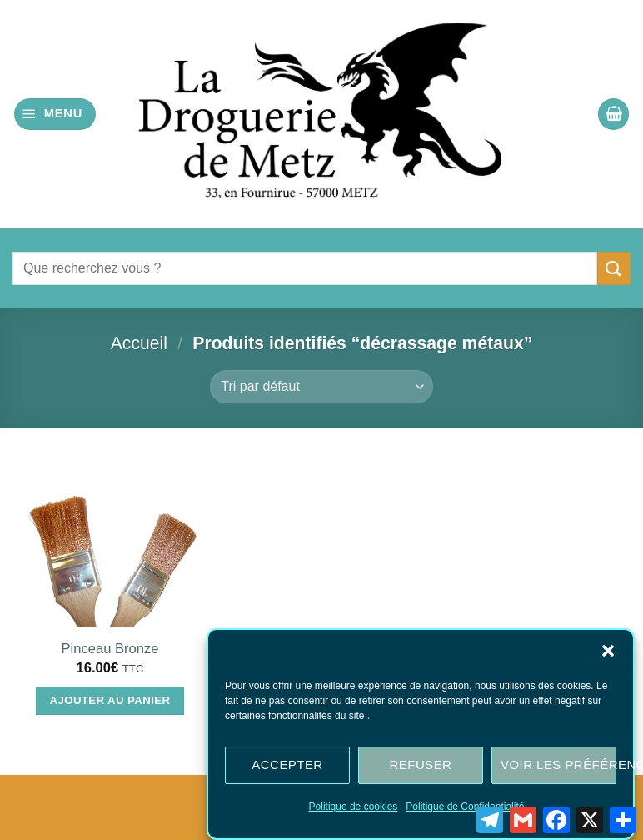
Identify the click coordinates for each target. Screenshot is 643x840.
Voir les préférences (558, 767)
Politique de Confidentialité (465, 808)
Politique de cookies (354, 808)
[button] (608, 652)
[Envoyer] (614, 268)
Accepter (287, 767)
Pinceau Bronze (110, 649)
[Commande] (321, 387)
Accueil (139, 343)
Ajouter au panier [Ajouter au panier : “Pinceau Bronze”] (110, 700)
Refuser (421, 767)
